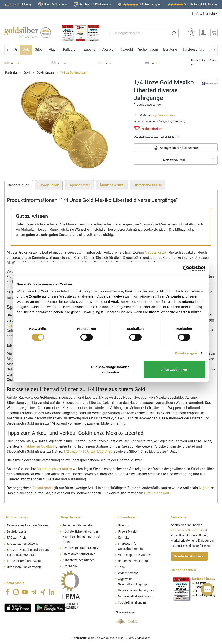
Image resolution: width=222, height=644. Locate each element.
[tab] (19, 185)
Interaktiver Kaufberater (79, 554)
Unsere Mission (128, 532)
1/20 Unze (105, 452)
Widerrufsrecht (128, 573)
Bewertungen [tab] (49, 185)
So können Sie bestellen (78, 526)
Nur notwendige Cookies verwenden (110, 369)
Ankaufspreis (42, 488)
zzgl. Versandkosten (164, 115)
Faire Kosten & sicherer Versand (28, 526)
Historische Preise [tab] (148, 185)
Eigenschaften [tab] (79, 185)
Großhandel (70, 566)
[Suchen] (174, 33)
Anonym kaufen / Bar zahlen (176, 148)
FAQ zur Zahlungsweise (23, 544)
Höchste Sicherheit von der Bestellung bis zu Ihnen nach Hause (82, 537)
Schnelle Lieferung (21, 5)
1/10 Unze (87, 452)
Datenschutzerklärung (133, 561)
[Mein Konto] (203, 32)
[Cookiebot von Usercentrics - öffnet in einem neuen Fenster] (186, 269)
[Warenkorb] (214, 32)
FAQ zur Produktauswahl (24, 561)
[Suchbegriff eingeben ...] (139, 33)
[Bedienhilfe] (192, 32)
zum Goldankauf (157, 493)
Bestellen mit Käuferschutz (80, 548)
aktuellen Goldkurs (40, 446)
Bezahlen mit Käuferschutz (95, 5)
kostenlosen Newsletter (187, 530)
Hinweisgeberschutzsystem (136, 590)
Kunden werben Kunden (78, 560)
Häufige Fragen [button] (16, 517)
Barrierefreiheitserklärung (135, 597)
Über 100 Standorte (55, 5)
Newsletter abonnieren (189, 556)
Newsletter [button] (179, 517)
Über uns (124, 526)
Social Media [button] (14, 583)
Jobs (121, 567)
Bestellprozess (17, 532)
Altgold (204, 488)
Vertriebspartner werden (134, 555)
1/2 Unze (70, 452)
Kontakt (123, 538)
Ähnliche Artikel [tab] (112, 185)
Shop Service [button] (70, 517)
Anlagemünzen (156, 252)
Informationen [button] (127, 517)
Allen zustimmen (174, 369)
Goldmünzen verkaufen (54, 469)
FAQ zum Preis (17, 538)
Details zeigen (186, 353)
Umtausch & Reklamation (24, 567)
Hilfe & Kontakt (204, 14)
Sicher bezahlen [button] (183, 570)
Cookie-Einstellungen (132, 603)
